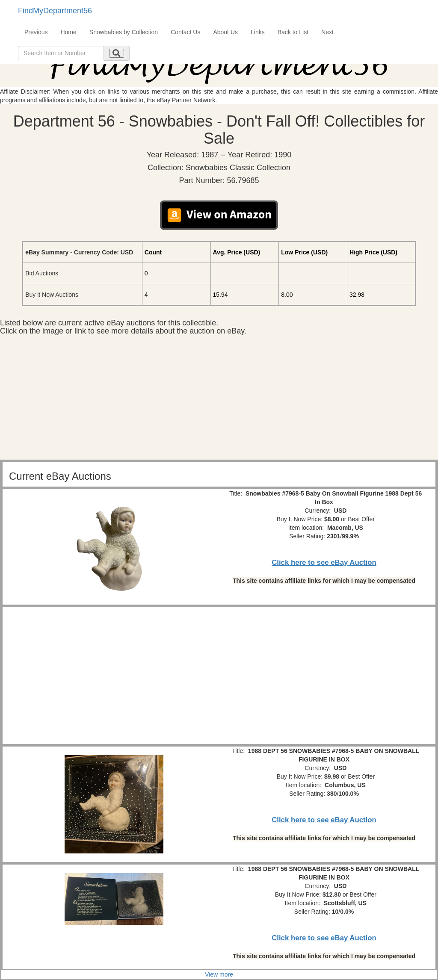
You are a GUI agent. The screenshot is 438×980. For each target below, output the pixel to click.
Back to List (293, 32)
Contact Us (185, 32)
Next (327, 32)
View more (219, 974)
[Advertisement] (219, 400)
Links (258, 32)
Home (68, 32)
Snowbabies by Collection (124, 32)
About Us (225, 32)
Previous (36, 32)
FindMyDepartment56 (55, 11)
